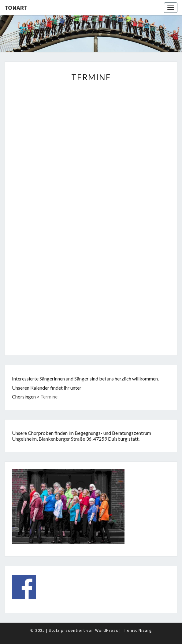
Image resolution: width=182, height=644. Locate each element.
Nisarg (145, 630)
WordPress (107, 630)
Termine (49, 397)
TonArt (16, 7)
